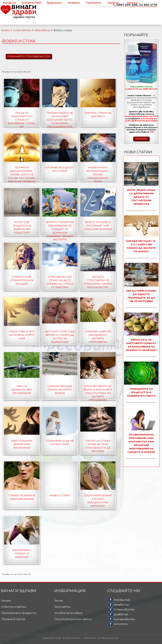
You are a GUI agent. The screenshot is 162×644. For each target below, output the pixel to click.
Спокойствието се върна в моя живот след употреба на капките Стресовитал (98, 393)
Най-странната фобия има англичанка (22, 444)
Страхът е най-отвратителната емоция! (22, 280)
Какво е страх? (60, 496)
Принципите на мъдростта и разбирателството (141, 392)
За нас (59, 601)
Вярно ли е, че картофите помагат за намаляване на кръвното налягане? (141, 345)
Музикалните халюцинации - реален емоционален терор (98, 175)
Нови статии (138, 152)
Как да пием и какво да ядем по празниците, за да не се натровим (141, 296)
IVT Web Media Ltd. (108, 638)
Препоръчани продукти (19, 613)
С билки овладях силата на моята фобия (60, 390)
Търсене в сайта (13, 619)
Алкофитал (9, 3)
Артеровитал (54, 3)
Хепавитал (74, 3)
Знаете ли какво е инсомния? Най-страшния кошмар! (98, 226)
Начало (5, 30)
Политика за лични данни (73, 619)
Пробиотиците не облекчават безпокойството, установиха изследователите (60, 120)
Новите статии (14, 607)
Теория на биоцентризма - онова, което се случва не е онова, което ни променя (22, 175)
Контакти (28, 8)
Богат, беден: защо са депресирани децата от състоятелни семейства (141, 197)
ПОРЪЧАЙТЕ (141, 139)
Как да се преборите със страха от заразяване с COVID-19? (22, 120)
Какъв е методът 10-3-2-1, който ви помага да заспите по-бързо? (141, 246)
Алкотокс (133, 3)
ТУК (152, 132)
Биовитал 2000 (72, 638)
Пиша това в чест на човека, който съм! (22, 335)
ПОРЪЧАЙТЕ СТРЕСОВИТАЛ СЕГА (29, 56)
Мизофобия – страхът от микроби (22, 554)
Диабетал (113, 3)
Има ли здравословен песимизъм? (22, 390)
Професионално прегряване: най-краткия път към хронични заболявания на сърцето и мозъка (141, 443)
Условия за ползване (69, 613)
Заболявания (42, 30)
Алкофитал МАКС (32, 3)
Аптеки (9, 8)
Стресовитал (94, 3)
